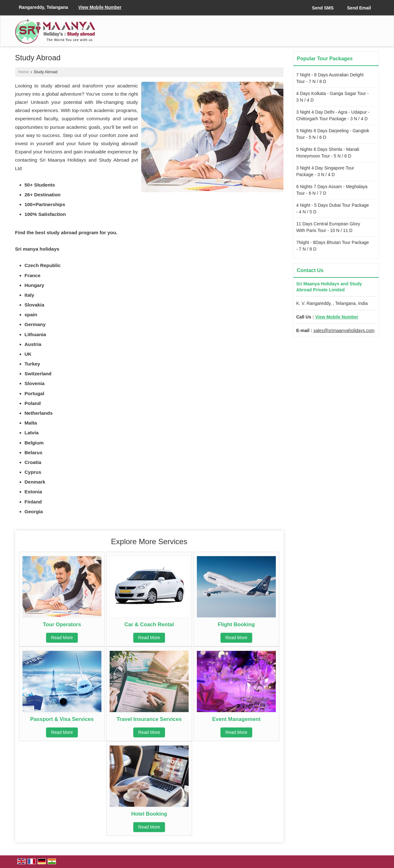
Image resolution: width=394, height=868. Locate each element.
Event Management (236, 719)
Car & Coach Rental (149, 624)
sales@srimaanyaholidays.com (344, 330)
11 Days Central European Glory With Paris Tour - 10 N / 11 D (328, 227)
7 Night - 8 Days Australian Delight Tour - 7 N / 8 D (330, 78)
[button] (100, 7)
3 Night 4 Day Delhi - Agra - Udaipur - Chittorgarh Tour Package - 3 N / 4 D (333, 115)
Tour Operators (62, 624)
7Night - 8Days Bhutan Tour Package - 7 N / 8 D (333, 246)
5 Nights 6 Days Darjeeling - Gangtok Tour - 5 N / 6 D (333, 134)
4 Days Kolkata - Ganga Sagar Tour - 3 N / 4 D (333, 97)
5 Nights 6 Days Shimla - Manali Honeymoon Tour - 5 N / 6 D (328, 153)
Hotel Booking (149, 814)
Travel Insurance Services (149, 719)
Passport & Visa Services (62, 719)
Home (24, 72)
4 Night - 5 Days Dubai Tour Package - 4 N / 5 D (333, 208)
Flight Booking (236, 624)
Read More (62, 638)
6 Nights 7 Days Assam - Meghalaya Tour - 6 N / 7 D (332, 190)
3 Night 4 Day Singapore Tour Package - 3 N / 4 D (325, 171)
